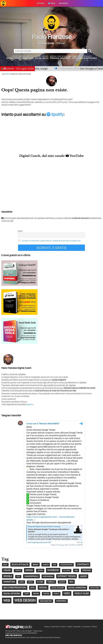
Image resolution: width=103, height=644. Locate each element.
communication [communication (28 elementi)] (66, 565)
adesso (30, 404)
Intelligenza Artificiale (84, 58)
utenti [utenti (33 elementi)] (56, 594)
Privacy (46, 627)
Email (20, 231)
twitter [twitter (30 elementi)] (46, 594)
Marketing (28, 58)
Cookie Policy (55, 627)
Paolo (52, 37)
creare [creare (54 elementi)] (7, 570)
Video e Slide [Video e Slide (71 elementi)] (82, 593)
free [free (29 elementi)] (76, 570)
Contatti (69, 627)
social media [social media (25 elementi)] (95, 588)
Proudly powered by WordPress (15, 637)
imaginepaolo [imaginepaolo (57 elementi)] (31, 576)
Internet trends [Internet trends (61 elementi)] (67, 576)
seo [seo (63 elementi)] (71, 582)
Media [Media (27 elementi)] (22, 582)
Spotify (55, 114)
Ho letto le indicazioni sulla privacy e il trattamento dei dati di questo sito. (51, 241)
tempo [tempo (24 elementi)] (26, 594)
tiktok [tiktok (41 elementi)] (36, 594)
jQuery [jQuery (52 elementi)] (83, 576)
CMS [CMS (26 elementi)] (54, 565)
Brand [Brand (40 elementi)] (36, 565)
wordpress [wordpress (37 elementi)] (61, 601)
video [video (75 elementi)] (67, 593)
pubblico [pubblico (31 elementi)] (51, 582)
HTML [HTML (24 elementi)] (18, 577)
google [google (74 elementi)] (8, 576)
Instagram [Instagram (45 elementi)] (48, 576)
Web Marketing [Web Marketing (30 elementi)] (46, 601)
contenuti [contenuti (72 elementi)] (83, 564)
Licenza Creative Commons (51, 637)
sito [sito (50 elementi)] (33, 588)
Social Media (42, 58)
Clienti (63, 627)
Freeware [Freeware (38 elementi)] (86, 570)
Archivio (94, 627)
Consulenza (86, 627)
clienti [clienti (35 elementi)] (46, 565)
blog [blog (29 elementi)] (5, 565)
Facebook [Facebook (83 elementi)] (53, 570)
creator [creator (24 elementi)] (18, 571)
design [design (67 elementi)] (29, 570)
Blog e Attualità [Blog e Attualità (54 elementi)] (20, 565)
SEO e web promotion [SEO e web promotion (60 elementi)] (15, 588)
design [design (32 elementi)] (40, 570)
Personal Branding (60, 58)
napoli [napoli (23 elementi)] (30, 582)
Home (8, 74)
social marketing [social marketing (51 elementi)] (77, 588)
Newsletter (77, 627)
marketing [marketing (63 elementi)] (9, 582)
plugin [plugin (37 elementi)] (40, 582)
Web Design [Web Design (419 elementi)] (25, 600)
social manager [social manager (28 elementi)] (58, 588)
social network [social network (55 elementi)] (12, 594)
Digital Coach (13, 58)
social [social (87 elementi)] (43, 588)
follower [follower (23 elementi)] (67, 571)
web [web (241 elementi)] (7, 600)
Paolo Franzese (21, 633)
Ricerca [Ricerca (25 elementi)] (62, 582)
